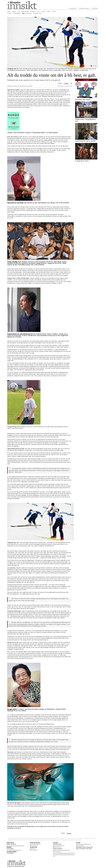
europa (14, 11)
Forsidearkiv (73, 8)
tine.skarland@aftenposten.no (14, 850)
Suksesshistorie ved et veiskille (85, 141)
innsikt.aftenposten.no (35, 844)
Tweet (60, 83)
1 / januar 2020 (68, 86)
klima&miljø (17, 13)
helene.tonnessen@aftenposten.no (15, 846)
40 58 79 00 (58, 852)
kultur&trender (37, 13)
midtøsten (33, 11)
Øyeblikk (95, 8)
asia (39, 11)
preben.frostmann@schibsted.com (61, 850)
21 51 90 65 (35, 850)
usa (19, 11)
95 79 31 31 (58, 847)
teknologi (29, 13)
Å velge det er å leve (82, 161)
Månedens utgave (84, 8)
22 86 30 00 (81, 846)
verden (54, 11)
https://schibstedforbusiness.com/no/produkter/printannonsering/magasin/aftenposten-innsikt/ (64, 855)
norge (9, 11)
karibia (43, 11)
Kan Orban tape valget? (83, 99)
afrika (49, 11)
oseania (9, 13)
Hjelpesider (33, 849)
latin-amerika (25, 11)
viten (23, 13)
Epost (67, 84)
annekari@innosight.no (59, 846)
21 (35, 846)
